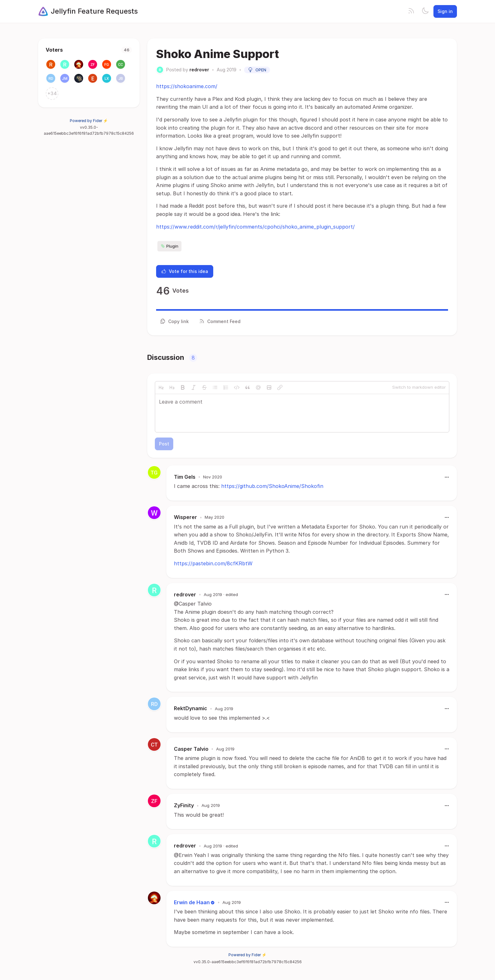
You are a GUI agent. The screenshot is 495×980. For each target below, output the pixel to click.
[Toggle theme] (425, 11)
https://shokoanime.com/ (187, 86)
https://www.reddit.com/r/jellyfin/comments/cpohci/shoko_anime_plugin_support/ (255, 227)
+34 (52, 93)
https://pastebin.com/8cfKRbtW (213, 563)
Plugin (169, 246)
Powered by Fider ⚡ (89, 121)
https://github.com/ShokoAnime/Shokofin (272, 486)
